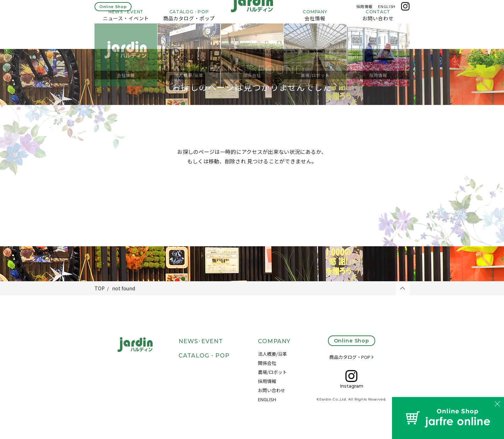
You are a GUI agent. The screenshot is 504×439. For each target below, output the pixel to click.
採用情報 (365, 10)
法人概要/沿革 (272, 354)
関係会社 (267, 363)
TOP (100, 288)
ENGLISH (387, 10)
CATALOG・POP (204, 356)
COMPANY (274, 341)
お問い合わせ (272, 390)
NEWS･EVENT (201, 341)
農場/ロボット (272, 372)
